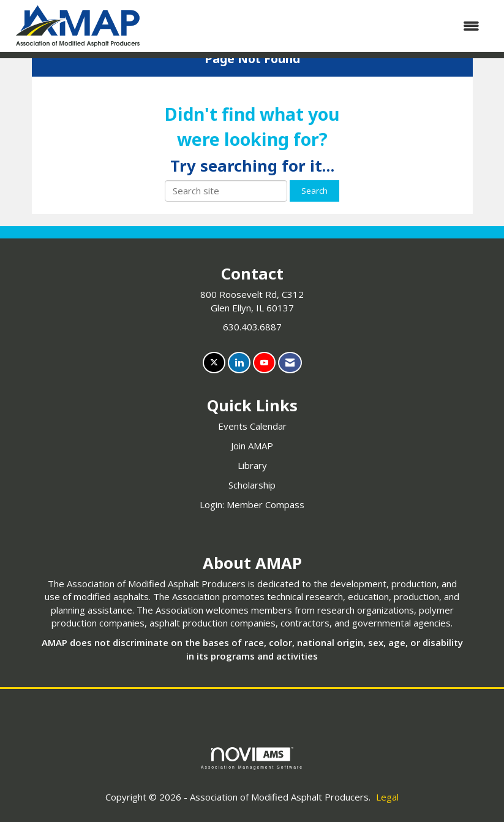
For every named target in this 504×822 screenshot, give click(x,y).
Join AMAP (252, 446)
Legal (387, 797)
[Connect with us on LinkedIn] (239, 363)
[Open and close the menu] (319, 26)
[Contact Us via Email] (290, 363)
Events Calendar (252, 426)
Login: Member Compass (252, 504)
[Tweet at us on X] (214, 363)
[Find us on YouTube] (264, 363)
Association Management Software (252, 758)
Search (314, 191)
